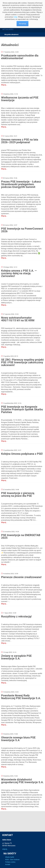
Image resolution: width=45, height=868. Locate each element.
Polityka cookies (10, 862)
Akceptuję (23, 24)
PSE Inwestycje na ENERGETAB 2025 (21, 536)
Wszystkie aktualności (11, 35)
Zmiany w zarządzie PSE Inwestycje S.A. (16, 657)
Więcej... (4, 85)
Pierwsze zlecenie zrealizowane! (21, 577)
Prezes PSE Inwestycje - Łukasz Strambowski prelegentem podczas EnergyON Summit (21, 184)
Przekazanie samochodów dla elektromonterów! (20, 57)
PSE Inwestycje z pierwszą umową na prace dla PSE (18, 494)
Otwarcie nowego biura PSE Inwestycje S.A (18, 739)
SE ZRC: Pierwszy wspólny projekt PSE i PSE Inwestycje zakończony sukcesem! (22, 362)
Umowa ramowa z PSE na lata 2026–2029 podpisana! (20, 141)
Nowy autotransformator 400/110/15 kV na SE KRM (18, 319)
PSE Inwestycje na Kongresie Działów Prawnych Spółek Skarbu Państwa (22, 409)
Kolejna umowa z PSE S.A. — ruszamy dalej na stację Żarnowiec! (19, 273)
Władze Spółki (10, 857)
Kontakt (8, 864)
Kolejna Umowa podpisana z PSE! (22, 454)
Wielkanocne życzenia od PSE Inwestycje (20, 99)
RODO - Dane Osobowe (12, 860)
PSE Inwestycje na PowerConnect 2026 (22, 230)
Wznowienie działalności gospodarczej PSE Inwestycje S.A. (22, 781)
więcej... (5, 849)
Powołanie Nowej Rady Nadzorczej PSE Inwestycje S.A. (21, 697)
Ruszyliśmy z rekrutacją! (16, 616)
